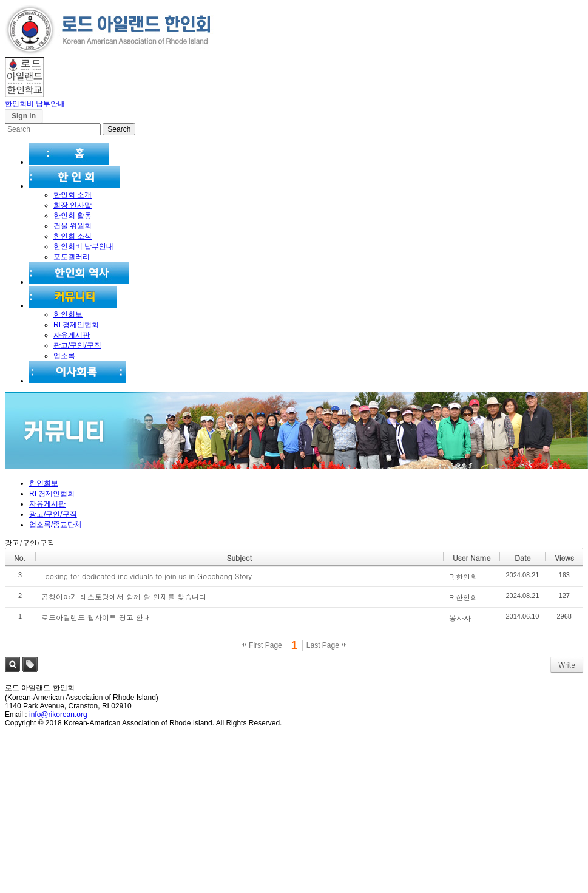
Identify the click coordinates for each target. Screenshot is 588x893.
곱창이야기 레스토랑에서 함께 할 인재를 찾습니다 (124, 596)
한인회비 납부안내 (35, 104)
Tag (30, 664)
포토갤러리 (72, 257)
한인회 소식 (73, 236)
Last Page (326, 645)
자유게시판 (72, 335)
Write (567, 664)
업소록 (64, 356)
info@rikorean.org (58, 715)
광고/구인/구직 (77, 345)
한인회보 (68, 314)
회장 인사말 (73, 205)
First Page (262, 645)
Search (12, 664)
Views (564, 558)
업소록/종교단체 (56, 525)
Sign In (24, 116)
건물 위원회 (73, 226)
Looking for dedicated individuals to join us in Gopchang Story (147, 576)
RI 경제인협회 (76, 325)
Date (522, 558)
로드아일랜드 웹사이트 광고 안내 (96, 617)
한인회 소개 (73, 195)
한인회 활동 (73, 216)
